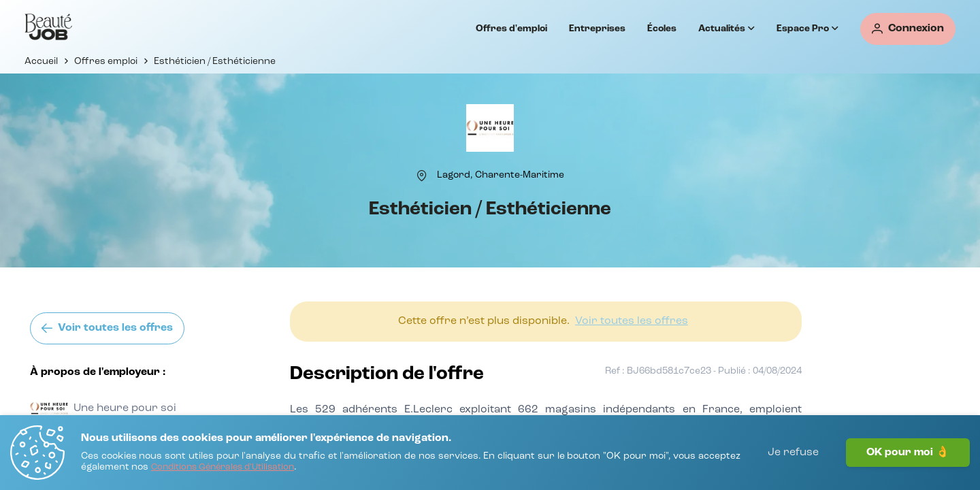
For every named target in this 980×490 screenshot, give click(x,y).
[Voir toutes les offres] (107, 328)
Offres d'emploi (511, 29)
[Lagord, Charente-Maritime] (501, 175)
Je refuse (793, 453)
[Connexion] (908, 29)
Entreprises (597, 29)
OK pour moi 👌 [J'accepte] (908, 453)
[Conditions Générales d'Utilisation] (223, 468)
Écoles (662, 29)
